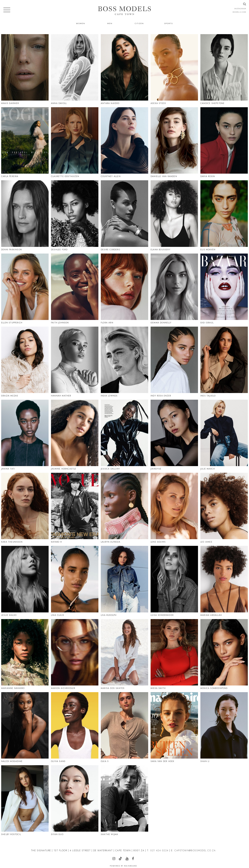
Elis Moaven (208, 250)
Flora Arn (107, 323)
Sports (169, 23)
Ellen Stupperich (12, 323)
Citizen (139, 23)
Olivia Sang (58, 761)
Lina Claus (58, 615)
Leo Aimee (206, 542)
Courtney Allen (111, 176)
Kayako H (57, 542)
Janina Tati (8, 469)
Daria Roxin (208, 176)
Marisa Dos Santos (113, 688)
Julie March (208, 469)
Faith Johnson (60, 323)
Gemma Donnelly (161, 323)
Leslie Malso (9, 615)
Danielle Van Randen (164, 176)
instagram (240, 9)
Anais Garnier (10, 103)
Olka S (105, 761)
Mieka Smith (158, 688)
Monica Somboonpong (214, 688)
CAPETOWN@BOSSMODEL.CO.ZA (195, 850)
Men (110, 23)
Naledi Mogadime (12, 761)
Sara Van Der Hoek (162, 761)
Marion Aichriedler (63, 688)
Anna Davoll (59, 103)
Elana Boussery (160, 250)
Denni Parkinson (12, 250)
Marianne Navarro (13, 688)
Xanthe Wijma (109, 834)
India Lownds (109, 396)
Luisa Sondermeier (162, 615)
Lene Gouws (158, 542)
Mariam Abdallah (211, 615)
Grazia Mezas (10, 396)
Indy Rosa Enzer (161, 396)
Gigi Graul (207, 323)
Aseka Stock (158, 103)
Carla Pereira (10, 176)
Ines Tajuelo (208, 396)
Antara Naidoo (110, 103)
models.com (239, 12)
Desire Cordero (110, 250)
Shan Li (205, 761)
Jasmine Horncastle (64, 469)
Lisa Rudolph (109, 615)
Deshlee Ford (59, 250)
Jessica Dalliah (110, 469)
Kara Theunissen (12, 542)
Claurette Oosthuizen (65, 176)
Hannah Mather (61, 396)
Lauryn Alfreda (111, 542)
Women (81, 23)
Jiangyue (156, 469)
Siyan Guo (57, 834)
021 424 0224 (159, 850)
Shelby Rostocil (11, 834)
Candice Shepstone (212, 103)
